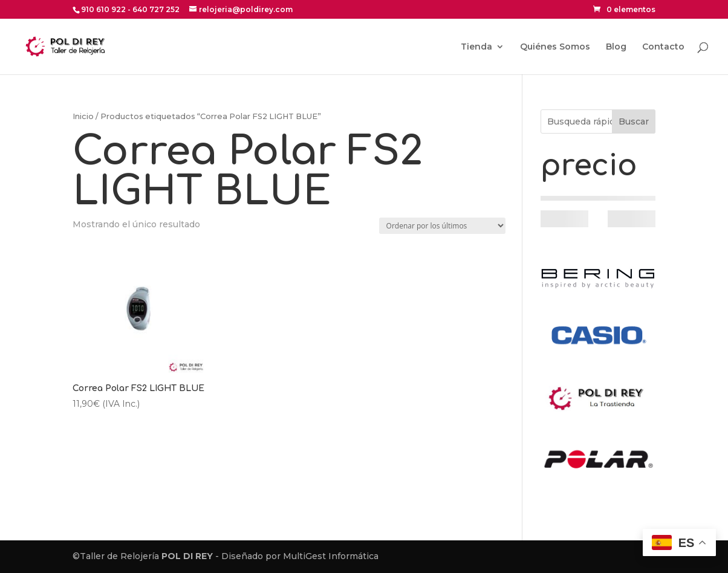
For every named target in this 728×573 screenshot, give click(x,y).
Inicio (83, 116)
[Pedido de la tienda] (442, 226)
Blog (616, 47)
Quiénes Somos (555, 47)
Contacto (663, 47)
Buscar (634, 121)
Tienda (476, 47)
